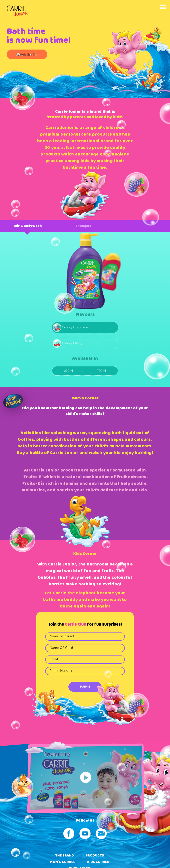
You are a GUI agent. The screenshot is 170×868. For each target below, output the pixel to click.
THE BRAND (65, 856)
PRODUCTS (95, 856)
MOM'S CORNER (63, 862)
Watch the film (27, 54)
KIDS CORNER (98, 862)
